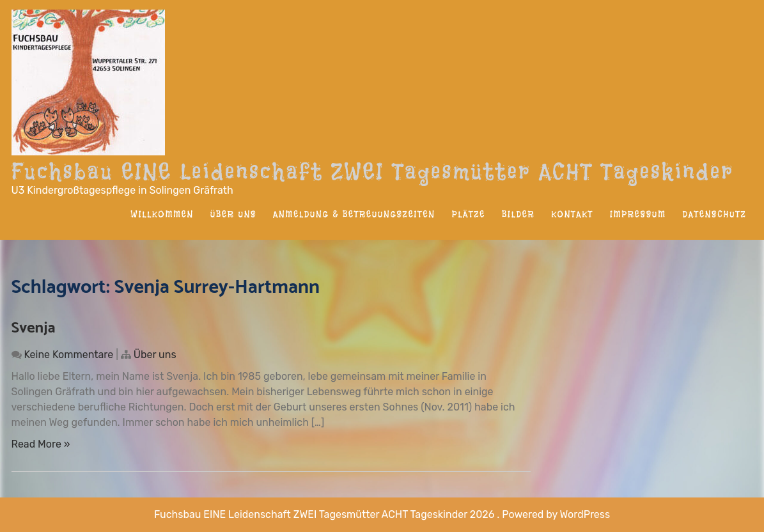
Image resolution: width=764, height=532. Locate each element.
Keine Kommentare (68, 355)
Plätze (469, 214)
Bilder (518, 214)
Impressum (638, 214)
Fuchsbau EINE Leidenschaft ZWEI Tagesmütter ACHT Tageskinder (373, 171)
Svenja (34, 328)
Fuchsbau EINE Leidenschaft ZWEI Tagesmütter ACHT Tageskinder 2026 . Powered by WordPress (382, 514)
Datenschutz (715, 214)
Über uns (233, 214)
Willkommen (162, 214)
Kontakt (572, 214)
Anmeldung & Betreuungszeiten (354, 214)
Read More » (41, 444)
